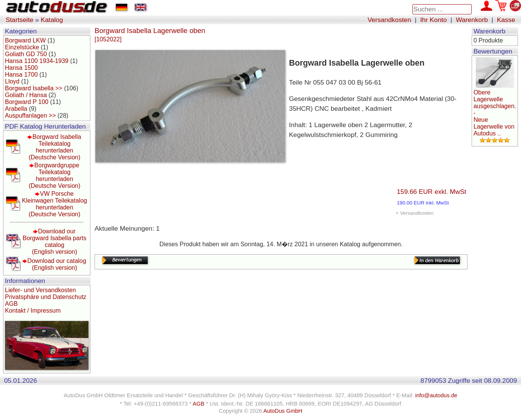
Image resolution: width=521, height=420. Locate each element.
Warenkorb (472, 20)
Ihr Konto (433, 20)
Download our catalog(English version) (57, 264)
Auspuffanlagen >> (30, 116)
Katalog (52, 20)
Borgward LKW (25, 40)
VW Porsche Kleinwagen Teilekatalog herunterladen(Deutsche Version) (54, 204)
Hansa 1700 (21, 75)
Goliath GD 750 (26, 54)
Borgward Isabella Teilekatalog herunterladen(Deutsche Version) (55, 147)
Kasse (506, 20)
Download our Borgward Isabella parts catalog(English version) (54, 241)
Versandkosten (389, 20)
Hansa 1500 (21, 68)
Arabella (16, 109)
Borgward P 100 (27, 102)
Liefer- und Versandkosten (40, 290)
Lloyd (12, 81)
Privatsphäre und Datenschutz (46, 297)
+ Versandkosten (415, 213)
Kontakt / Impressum (33, 311)
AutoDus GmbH (283, 411)
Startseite (20, 20)
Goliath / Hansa (26, 95)
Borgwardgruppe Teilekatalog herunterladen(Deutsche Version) (54, 175)
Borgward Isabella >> (34, 88)
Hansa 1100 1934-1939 (37, 61)
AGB (11, 304)
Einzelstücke (22, 47)
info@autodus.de (436, 395)
